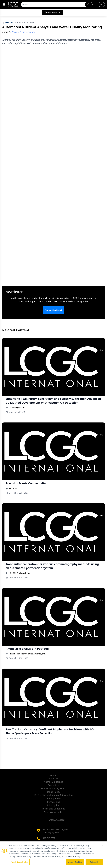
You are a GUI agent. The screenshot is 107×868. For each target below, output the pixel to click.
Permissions (53, 802)
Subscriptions (53, 805)
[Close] (103, 846)
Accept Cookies (75, 862)
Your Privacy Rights (53, 812)
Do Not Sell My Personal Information (54, 795)
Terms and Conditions (53, 809)
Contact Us (53, 785)
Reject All (94, 862)
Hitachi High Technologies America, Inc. (27, 654)
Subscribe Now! (53, 310)
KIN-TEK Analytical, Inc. (20, 573)
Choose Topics (52, 12)
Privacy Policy (54, 799)
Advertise (53, 778)
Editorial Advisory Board (53, 789)
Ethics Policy (53, 792)
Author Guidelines (53, 782)
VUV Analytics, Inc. (17, 408)
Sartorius (13, 488)
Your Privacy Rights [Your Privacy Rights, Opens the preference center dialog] (19, 862)
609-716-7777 (49, 838)
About (53, 775)
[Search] (53, 4)
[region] (53, 855)
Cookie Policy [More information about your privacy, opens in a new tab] (74, 856)
